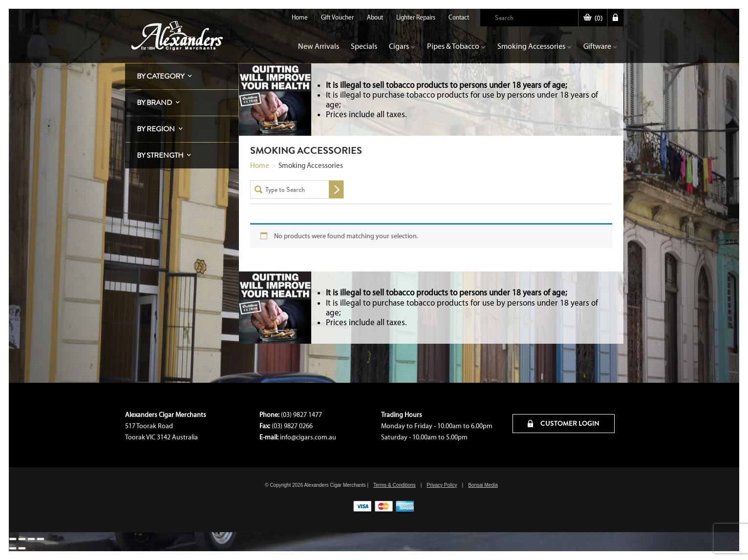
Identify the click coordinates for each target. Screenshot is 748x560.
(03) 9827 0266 (292, 426)
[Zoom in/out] (13, 539)
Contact (459, 17)
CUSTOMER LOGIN (564, 423)
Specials (364, 46)
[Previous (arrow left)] (13, 548)
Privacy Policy (442, 485)
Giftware (600, 46)
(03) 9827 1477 (301, 415)
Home (300, 17)
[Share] (31, 539)
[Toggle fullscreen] (22, 539)
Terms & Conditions (395, 485)
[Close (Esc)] (41, 539)
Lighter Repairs (416, 17)
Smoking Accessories (534, 46)
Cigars (402, 46)
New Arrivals (319, 46)
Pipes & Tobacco (456, 46)
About (375, 17)
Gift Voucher (337, 17)
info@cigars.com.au (308, 437)
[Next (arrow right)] (22, 548)
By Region (156, 129)
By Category (160, 76)
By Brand (154, 103)
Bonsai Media (483, 485)
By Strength (160, 155)
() (593, 18)
